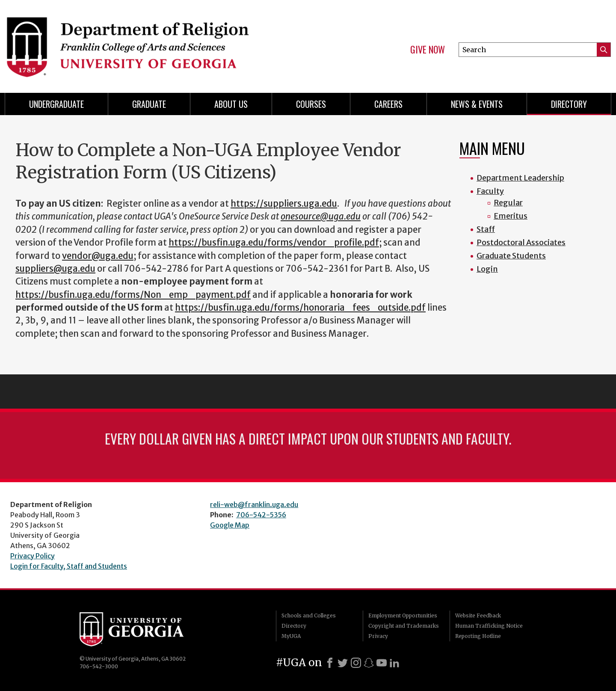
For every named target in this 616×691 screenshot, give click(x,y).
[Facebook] (330, 663)
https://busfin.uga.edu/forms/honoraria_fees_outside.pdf (300, 308)
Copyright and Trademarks (404, 626)
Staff (486, 229)
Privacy (378, 636)
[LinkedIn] (394, 663)
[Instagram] (356, 663)
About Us (231, 104)
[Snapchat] (369, 663)
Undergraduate (56, 104)
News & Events (477, 104)
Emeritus (511, 216)
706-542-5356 (261, 515)
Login (487, 269)
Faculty (490, 191)
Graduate (149, 104)
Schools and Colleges (309, 615)
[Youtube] (382, 663)
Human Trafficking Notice (489, 626)
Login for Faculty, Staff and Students (69, 566)
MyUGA (291, 636)
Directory (569, 104)
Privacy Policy (33, 556)
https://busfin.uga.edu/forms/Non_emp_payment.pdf (133, 295)
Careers (388, 104)
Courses (311, 104)
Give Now (428, 50)
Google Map (230, 525)
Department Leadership (520, 178)
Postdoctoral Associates (521, 242)
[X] (343, 663)
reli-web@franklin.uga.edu (254, 504)
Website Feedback (478, 615)
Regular (508, 203)
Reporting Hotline (478, 636)
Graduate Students (511, 256)
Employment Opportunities (403, 615)
